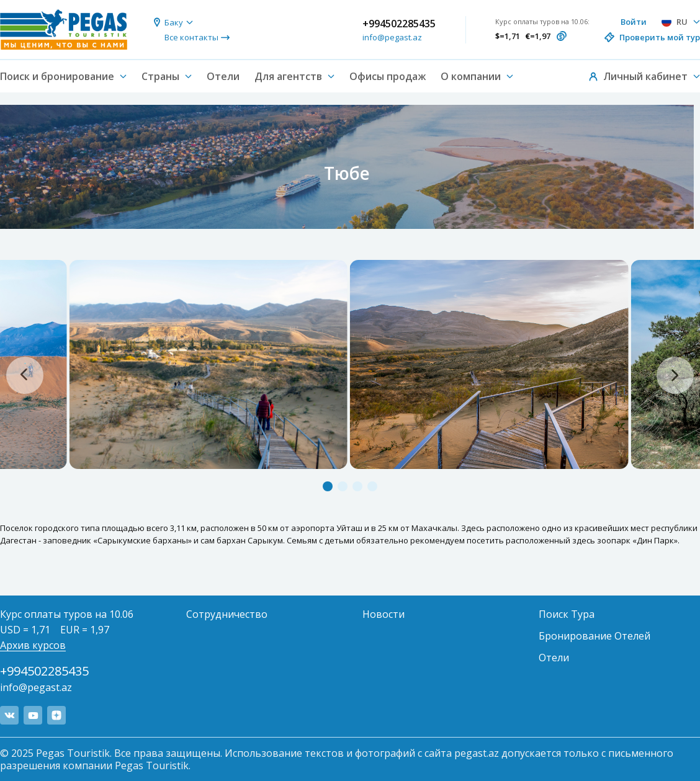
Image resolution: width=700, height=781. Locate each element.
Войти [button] (634, 22)
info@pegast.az (392, 37)
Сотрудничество (227, 614)
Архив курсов (33, 645)
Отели (223, 76)
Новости (384, 614)
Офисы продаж (388, 76)
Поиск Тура (567, 614)
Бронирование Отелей (595, 636)
